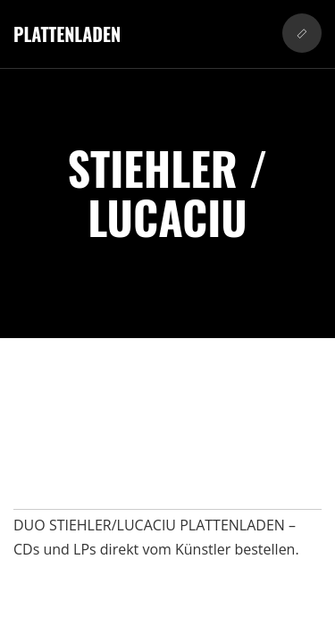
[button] (302, 33)
